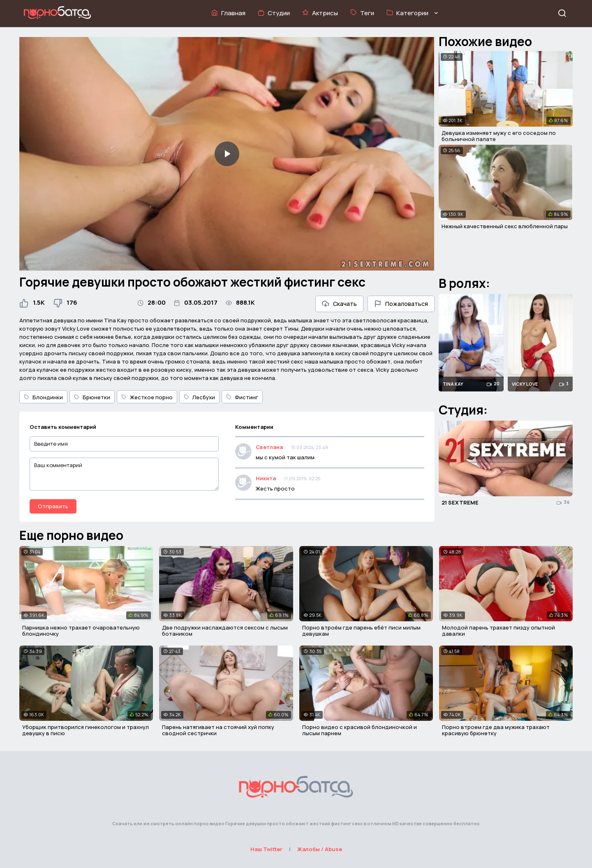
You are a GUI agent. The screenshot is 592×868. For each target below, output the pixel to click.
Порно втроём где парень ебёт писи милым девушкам (361, 631)
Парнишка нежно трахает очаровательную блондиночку (81, 631)
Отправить (53, 506)
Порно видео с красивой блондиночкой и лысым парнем (360, 730)
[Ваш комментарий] (124, 474)
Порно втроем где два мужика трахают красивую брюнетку (496, 730)
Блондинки (43, 397)
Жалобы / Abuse (320, 849)
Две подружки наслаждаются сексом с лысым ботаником (225, 631)
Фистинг (242, 397)
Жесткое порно (147, 397)
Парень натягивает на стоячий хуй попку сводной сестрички (218, 730)
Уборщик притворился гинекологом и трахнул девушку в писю (86, 730)
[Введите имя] (124, 444)
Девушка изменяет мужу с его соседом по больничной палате (499, 136)
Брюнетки (92, 397)
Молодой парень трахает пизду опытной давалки (498, 631)
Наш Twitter (266, 849)
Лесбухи (199, 397)
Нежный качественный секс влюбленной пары (505, 226)
